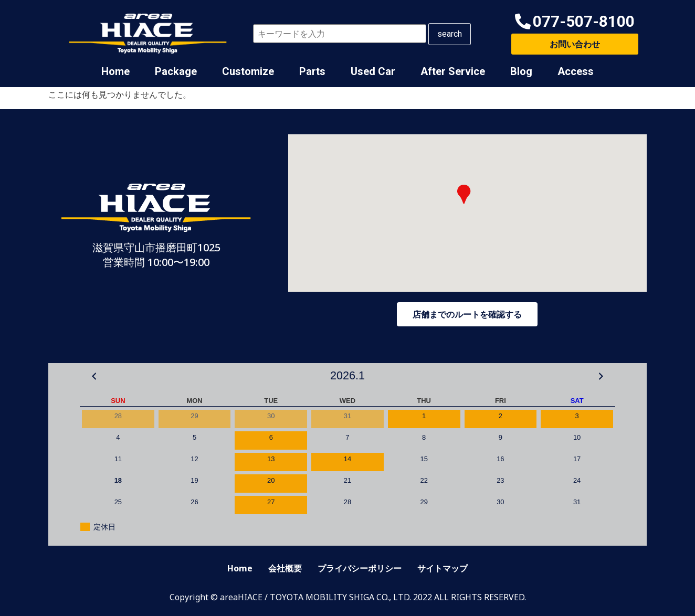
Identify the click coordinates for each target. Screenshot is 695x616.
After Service (453, 71)
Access (576, 71)
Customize (248, 71)
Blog (521, 71)
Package (176, 71)
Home (115, 71)
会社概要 (285, 568)
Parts (312, 71)
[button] (575, 22)
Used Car (373, 71)
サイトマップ (443, 568)
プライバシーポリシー (360, 568)
